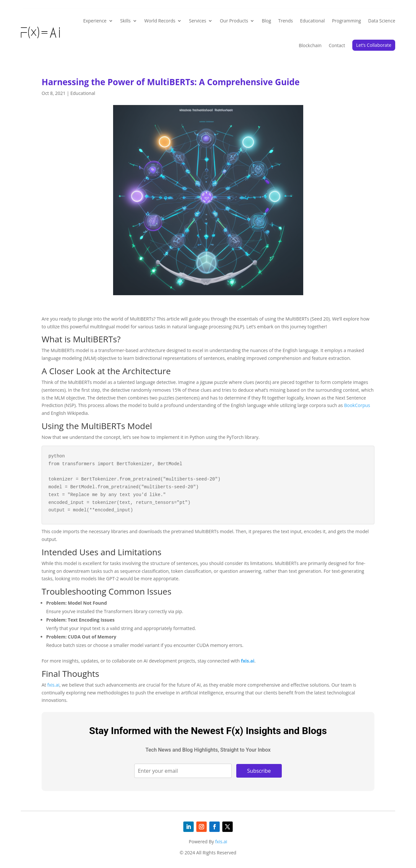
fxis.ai (247, 661)
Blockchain (310, 45)
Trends (286, 21)
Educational (312, 21)
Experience (95, 21)
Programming (346, 21)
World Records (160, 21)
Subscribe (259, 771)
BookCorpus (357, 405)
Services (197, 21)
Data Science (382, 21)
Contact (337, 45)
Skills (125, 21)
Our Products (234, 21)
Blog (266, 21)
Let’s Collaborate (374, 45)
